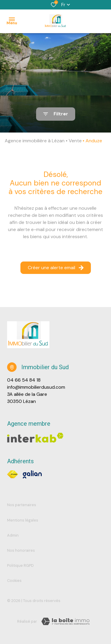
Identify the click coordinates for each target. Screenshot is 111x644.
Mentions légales (23, 520)
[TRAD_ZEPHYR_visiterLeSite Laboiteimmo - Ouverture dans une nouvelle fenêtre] (65, 622)
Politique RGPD (20, 565)
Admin (13, 535)
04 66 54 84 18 (24, 380)
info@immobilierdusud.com (36, 387)
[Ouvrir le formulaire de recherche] (56, 114)
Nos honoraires (21, 550)
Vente (75, 141)
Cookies (14, 581)
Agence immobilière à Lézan (35, 141)
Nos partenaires (22, 505)
